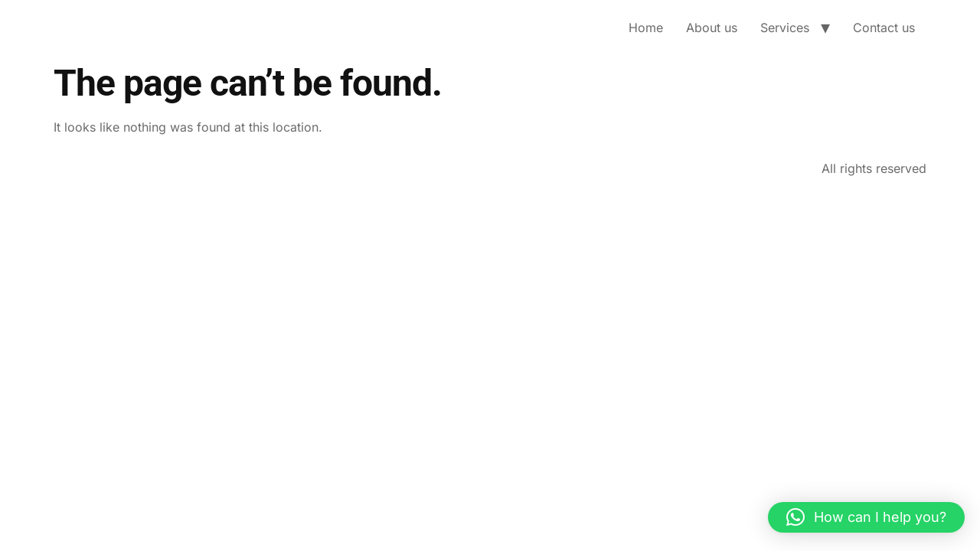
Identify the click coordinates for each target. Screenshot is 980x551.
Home (646, 28)
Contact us (884, 28)
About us (712, 28)
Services (785, 28)
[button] (866, 517)
